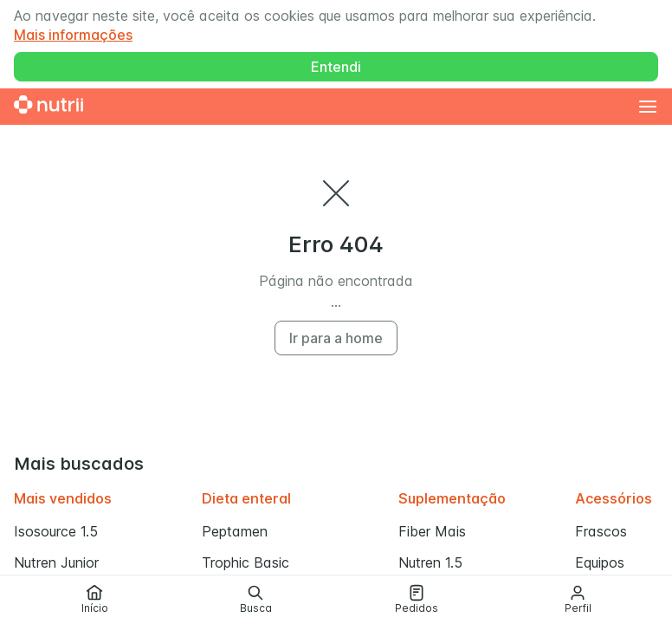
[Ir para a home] (48, 107)
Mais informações (73, 35)
